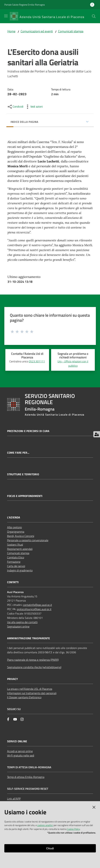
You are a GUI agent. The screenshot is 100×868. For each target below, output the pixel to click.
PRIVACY (12, 679)
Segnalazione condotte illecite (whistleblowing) (34, 667)
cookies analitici (45, 825)
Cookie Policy (73, 829)
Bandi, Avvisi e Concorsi (21, 536)
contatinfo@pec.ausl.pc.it (37, 605)
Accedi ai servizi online (20, 751)
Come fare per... (18, 453)
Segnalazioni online (18, 626)
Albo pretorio (14, 527)
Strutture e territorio (23, 474)
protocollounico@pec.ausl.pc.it (34, 609)
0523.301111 (37, 361)
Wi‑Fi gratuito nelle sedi (21, 755)
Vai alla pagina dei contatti (22, 622)
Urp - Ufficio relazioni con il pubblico (73, 364)
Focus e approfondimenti (25, 496)
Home (11, 31)
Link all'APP (14, 799)
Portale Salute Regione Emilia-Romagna (25, 5)
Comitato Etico (16, 557)
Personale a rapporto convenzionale (28, 540)
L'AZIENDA (14, 517)
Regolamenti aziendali (20, 549)
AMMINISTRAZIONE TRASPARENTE (29, 638)
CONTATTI (13, 582)
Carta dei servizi (16, 566)
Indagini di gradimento (20, 570)
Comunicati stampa (71, 31)
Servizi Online (17, 741)
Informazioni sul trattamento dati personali (32, 693)
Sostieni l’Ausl (15, 545)
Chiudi (50, 848)
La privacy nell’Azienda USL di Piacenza (30, 689)
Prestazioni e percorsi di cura (28, 431)
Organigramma (16, 532)
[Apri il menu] (6, 16)
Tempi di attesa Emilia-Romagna (26, 777)
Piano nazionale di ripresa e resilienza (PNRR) (33, 660)
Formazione (14, 562)
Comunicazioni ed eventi (37, 31)
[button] (94, 16)
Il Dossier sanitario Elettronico (24, 697)
